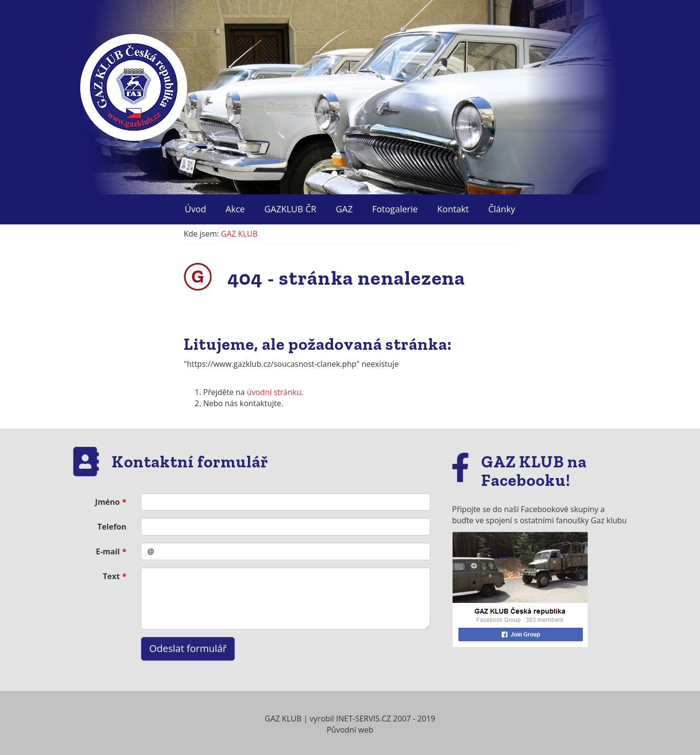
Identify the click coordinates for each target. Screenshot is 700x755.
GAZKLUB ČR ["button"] (290, 209)
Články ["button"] (501, 209)
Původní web (350, 730)
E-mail (108, 551)
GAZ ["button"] (344, 209)
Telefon (112, 527)
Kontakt (453, 209)
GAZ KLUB (239, 234)
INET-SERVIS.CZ (363, 719)
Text (112, 576)
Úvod (195, 209)
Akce (235, 209)
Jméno (108, 502)
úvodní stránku (274, 392)
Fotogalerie (395, 209)
